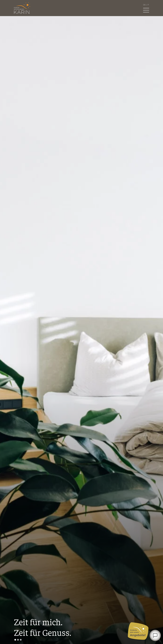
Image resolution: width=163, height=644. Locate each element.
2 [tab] (18, 640)
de (144, 5)
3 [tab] (21, 640)
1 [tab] (15, 640)
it (148, 5)
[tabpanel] (81, 330)
